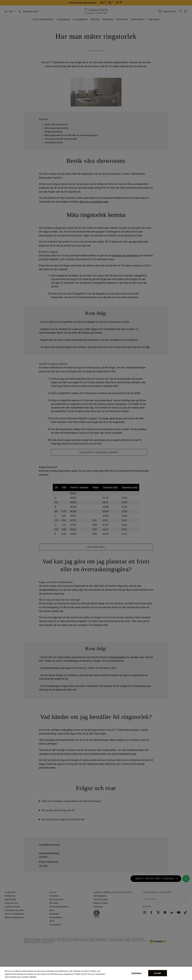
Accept (157, 973)
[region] (96, 973)
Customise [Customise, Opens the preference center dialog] (136, 973)
